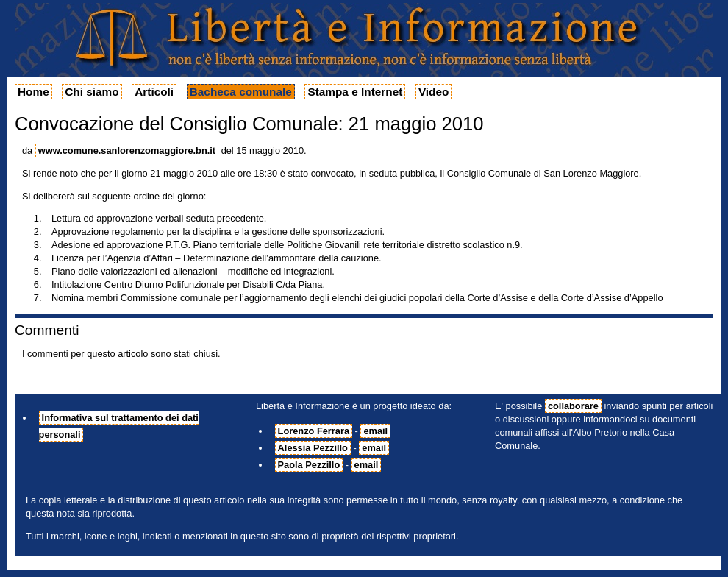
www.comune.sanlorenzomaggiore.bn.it (127, 151)
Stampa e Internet (355, 92)
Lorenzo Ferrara (314, 431)
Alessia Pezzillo (313, 448)
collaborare (573, 406)
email (375, 431)
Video (434, 92)
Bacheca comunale (241, 92)
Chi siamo (92, 92)
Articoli (154, 92)
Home (33, 92)
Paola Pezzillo (309, 465)
